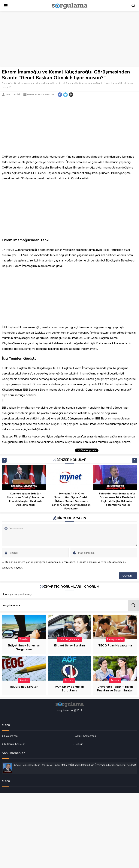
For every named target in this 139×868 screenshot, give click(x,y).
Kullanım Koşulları (15, 744)
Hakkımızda (11, 736)
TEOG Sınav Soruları (24, 687)
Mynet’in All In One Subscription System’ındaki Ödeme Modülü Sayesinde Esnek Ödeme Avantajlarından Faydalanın (71, 501)
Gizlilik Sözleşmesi (86, 736)
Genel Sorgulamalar (25, 83)
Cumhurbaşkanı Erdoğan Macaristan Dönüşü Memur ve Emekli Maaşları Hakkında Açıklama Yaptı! (26, 499)
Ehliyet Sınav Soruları (69, 646)
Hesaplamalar (115, 639)
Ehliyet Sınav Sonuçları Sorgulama (24, 647)
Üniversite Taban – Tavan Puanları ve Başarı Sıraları (115, 689)
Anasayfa (7, 83)
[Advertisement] (69, 39)
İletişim (79, 744)
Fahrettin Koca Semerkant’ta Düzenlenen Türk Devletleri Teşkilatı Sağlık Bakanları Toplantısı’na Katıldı (117, 499)
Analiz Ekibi (13, 95)
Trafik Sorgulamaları (69, 639)
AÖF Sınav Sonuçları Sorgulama (69, 689)
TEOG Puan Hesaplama (115, 646)
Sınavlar (24, 639)
